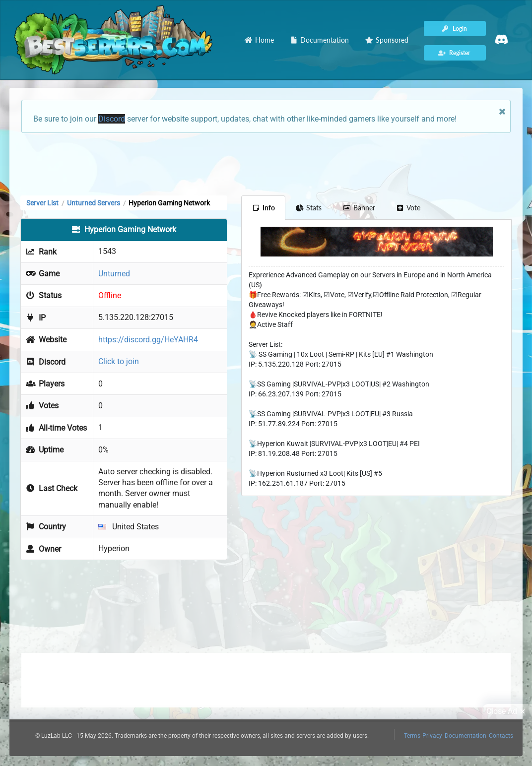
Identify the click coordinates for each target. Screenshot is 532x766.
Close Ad (507, 711)
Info (263, 208)
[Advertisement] (266, 163)
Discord (112, 119)
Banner (359, 208)
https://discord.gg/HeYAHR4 (148, 340)
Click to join (119, 361)
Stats (309, 208)
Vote (408, 208)
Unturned (114, 274)
